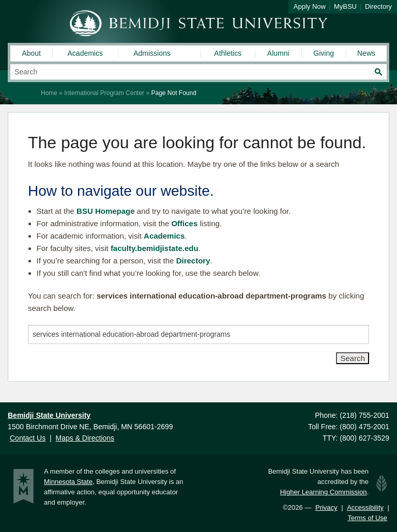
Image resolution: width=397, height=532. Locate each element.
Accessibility (365, 507)
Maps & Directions (85, 438)
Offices (184, 223)
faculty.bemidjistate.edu (155, 248)
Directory (378, 6)
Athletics (228, 53)
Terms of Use (367, 518)
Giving (324, 53)
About (31, 53)
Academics (85, 53)
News (366, 53)
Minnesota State (68, 482)
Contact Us (28, 438)
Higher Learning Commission (324, 492)
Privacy (326, 507)
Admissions (152, 53)
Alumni (278, 53)
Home (49, 93)
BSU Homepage (106, 211)
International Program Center (104, 93)
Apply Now (310, 6)
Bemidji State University (198, 23)
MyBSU (345, 6)
